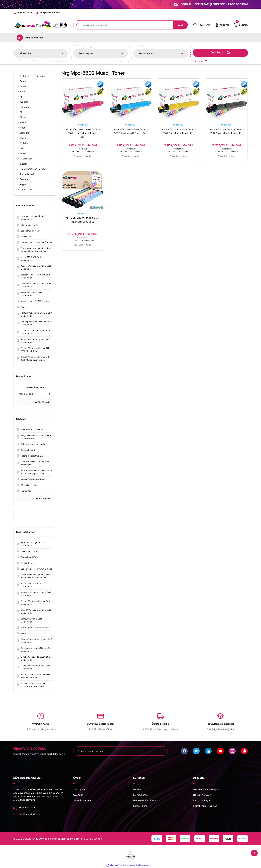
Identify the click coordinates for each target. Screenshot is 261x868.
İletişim (137, 790)
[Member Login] (222, 25)
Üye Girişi (78, 795)
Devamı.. (31, 800)
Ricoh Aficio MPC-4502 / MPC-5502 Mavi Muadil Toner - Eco (131, 132)
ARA (181, 25)
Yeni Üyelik (79, 790)
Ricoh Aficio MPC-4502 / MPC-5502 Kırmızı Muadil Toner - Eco (83, 133)
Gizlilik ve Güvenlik (203, 795)
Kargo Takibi (140, 806)
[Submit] (164, 751)
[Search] (130, 25)
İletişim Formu (141, 795)
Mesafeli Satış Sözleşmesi (207, 790)
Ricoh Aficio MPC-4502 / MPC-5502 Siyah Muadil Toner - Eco (226, 132)
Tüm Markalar (43, 403)
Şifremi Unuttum (82, 801)
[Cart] (241, 25)
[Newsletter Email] (121, 751)
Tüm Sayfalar (43, 499)
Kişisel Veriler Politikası (205, 806)
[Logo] (41, 25)
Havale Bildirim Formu (145, 801)
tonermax (83, 125)
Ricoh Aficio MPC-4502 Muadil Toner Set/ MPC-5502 (83, 223)
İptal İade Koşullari (203, 801)
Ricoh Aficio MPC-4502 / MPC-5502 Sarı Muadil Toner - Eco (179, 132)
